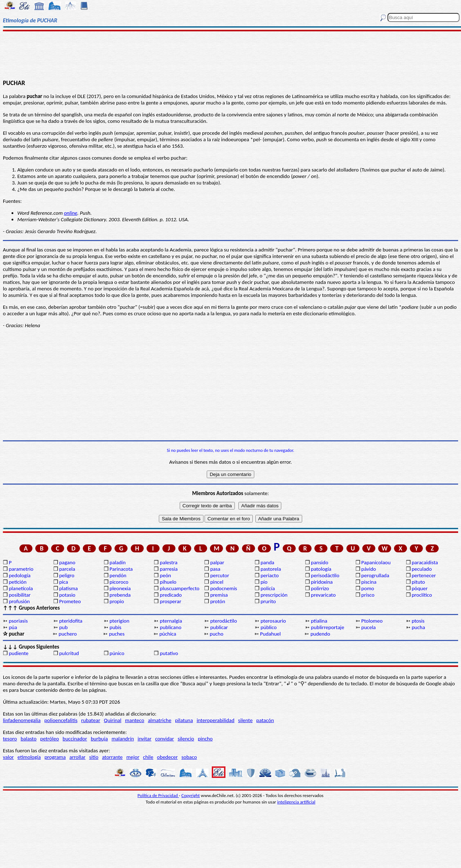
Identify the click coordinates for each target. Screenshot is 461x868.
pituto (418, 582)
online (70, 213)
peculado (422, 569)
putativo (169, 653)
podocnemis (224, 588)
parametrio (21, 569)
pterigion (119, 621)
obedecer (167, 757)
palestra (169, 562)
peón (165, 575)
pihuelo (168, 582)
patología (321, 569)
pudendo (320, 634)
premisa (219, 595)
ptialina (319, 621)
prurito (268, 601)
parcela (67, 569)
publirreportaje (327, 627)
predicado (171, 595)
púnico (117, 653)
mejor (133, 757)
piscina (369, 582)
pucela (368, 627)
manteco (135, 720)
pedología (19, 575)
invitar (145, 739)
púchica (168, 634)
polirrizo (320, 588)
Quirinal (113, 720)
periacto (269, 575)
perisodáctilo (325, 575)
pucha (418, 627)
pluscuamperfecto (180, 588)
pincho (205, 739)
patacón (265, 720)
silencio (186, 739)
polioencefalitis (61, 720)
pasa (215, 569)
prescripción (274, 595)
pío (264, 582)
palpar (217, 562)
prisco (368, 595)
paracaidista (425, 562)
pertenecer (424, 575)
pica (64, 582)
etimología (29, 757)
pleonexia (120, 588)
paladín (118, 562)
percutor (220, 575)
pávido (369, 569)
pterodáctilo (224, 621)
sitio (94, 757)
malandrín (123, 739)
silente (245, 720)
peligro (67, 575)
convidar (165, 739)
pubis (115, 627)
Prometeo (70, 601)
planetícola (21, 588)
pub (63, 627)
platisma (68, 588)
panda (267, 562)
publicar (219, 627)
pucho (216, 634)
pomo (368, 588)
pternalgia (171, 621)
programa (55, 757)
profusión (19, 601)
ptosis (418, 621)
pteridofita (71, 621)
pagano (67, 562)
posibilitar (20, 595)
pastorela (271, 569)
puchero (68, 634)
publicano (171, 627)
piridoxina (322, 582)
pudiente (19, 653)
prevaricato (323, 595)
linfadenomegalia (22, 720)
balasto (28, 739)
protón (218, 601)
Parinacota (121, 569)
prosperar (171, 601)
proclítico (422, 595)
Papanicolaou (376, 562)
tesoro (10, 739)
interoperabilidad (216, 720)
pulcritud (69, 653)
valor (8, 757)
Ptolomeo (372, 621)
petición (17, 582)
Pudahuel (270, 634)
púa (13, 627)
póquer (420, 588)
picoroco (119, 582)
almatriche (160, 720)
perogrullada (375, 575)
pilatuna (184, 720)
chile (148, 757)
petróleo (50, 739)
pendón (118, 575)
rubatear (91, 720)
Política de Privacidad (158, 795)
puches (117, 634)
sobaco (189, 757)
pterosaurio (273, 621)
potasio (67, 595)
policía (268, 588)
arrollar (78, 757)
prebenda (120, 595)
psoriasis (18, 621)
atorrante (112, 757)
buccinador (75, 739)
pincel (217, 582)
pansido (319, 562)
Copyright (191, 795)
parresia (169, 569)
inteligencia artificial (296, 802)
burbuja (99, 739)
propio (117, 601)
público (268, 627)
